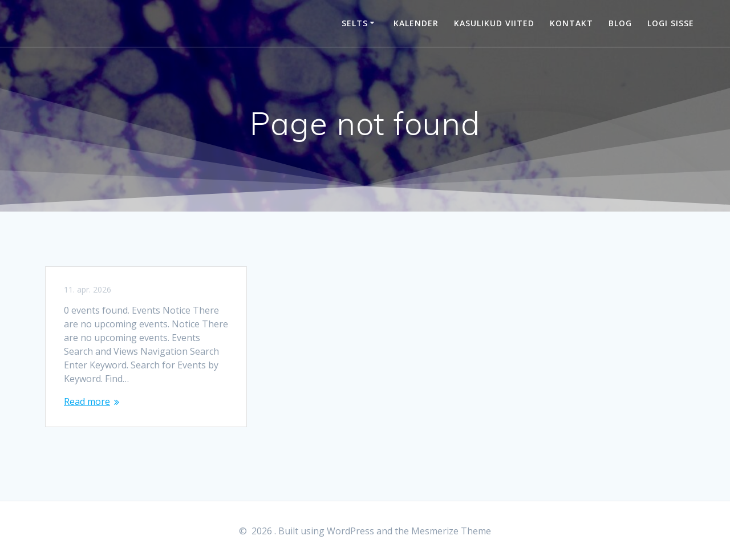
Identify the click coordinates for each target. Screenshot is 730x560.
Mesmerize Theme (451, 531)
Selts (355, 23)
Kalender (416, 23)
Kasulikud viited (494, 23)
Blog (620, 23)
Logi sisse (671, 23)
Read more (87, 401)
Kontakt (571, 23)
